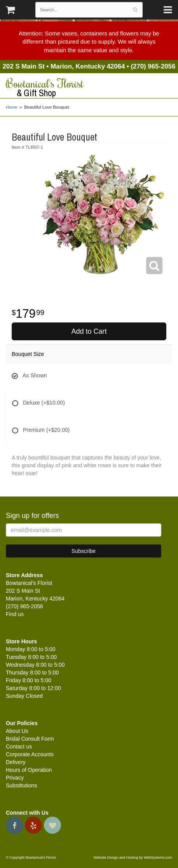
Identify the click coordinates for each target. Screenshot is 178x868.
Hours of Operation (29, 770)
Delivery (16, 762)
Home (12, 107)
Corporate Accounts (30, 754)
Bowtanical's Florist (89, 88)
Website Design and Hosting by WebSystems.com (133, 857)
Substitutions (21, 785)
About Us (17, 731)
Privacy (15, 778)
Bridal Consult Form (30, 739)
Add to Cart (89, 331)
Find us (15, 614)
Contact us (19, 747)
